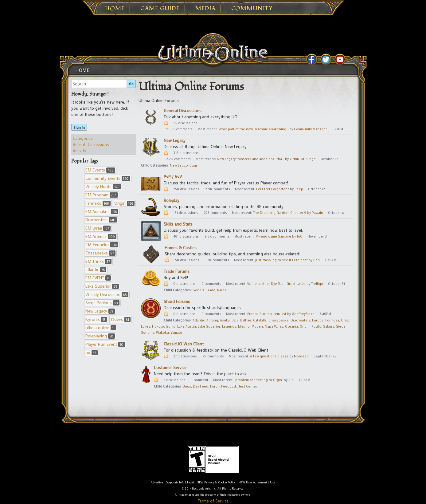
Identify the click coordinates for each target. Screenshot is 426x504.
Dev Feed (201, 386)
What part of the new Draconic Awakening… (254, 129)
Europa (318, 320)
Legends (229, 326)
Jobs (273, 482)
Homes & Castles (181, 248)
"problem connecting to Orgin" (259, 380)
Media (205, 9)
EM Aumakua (102, 211)
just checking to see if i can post (281, 260)
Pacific (316, 326)
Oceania (291, 326)
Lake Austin (187, 326)
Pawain (317, 213)
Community (252, 9)
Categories (83, 138)
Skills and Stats (178, 224)
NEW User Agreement (253, 482)
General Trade (204, 290)
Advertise (157, 482)
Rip (291, 380)
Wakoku (162, 333)
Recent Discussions (91, 144)
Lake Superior (102, 286)
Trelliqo (317, 284)
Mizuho (244, 326)
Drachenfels (101, 220)
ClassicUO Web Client (184, 344)
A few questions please (269, 356)
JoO (300, 236)
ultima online (101, 327)
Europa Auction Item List (267, 314)
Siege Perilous (102, 303)
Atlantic (199, 320)
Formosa (332, 320)
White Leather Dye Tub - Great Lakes (276, 284)
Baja (235, 320)
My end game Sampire (273, 236)
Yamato (176, 333)
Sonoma (148, 333)
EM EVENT (98, 278)
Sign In (79, 127)
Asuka (225, 320)
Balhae (246, 320)
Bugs (187, 386)
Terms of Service (213, 501)
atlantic (96, 269)
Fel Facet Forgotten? (273, 189)
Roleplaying (100, 336)
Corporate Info (175, 482)
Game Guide (160, 9)
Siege (341, 326)
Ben (317, 260)
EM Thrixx (98, 261)
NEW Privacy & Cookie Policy (216, 482)
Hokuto (158, 326)
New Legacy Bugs (184, 165)
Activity (80, 150)
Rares (222, 290)
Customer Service (170, 367)
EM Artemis (101, 236)
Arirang (212, 320)
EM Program (102, 195)
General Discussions (183, 110)
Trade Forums (177, 271)
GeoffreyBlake (303, 314)
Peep (299, 189)
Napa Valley (274, 326)
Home (115, 9)
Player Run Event (105, 344)
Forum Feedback (223, 386)
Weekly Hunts (103, 186)
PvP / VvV (173, 177)
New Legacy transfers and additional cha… (250, 159)
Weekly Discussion (107, 294)
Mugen (257, 326)
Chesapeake (100, 253)
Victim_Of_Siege (303, 159)
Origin (124, 203)
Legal (190, 482)
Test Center (248, 386)
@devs (121, 319)
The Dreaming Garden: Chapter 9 (280, 213)
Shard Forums (177, 301)
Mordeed (301, 356)
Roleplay (172, 200)
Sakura (329, 326)
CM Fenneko (102, 244)
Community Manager (310, 129)
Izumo (171, 326)
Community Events (108, 178)
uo (92, 352)
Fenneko (98, 203)
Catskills (260, 320)
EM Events (100, 170)
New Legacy (100, 311)
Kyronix (96, 319)
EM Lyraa (98, 228)
